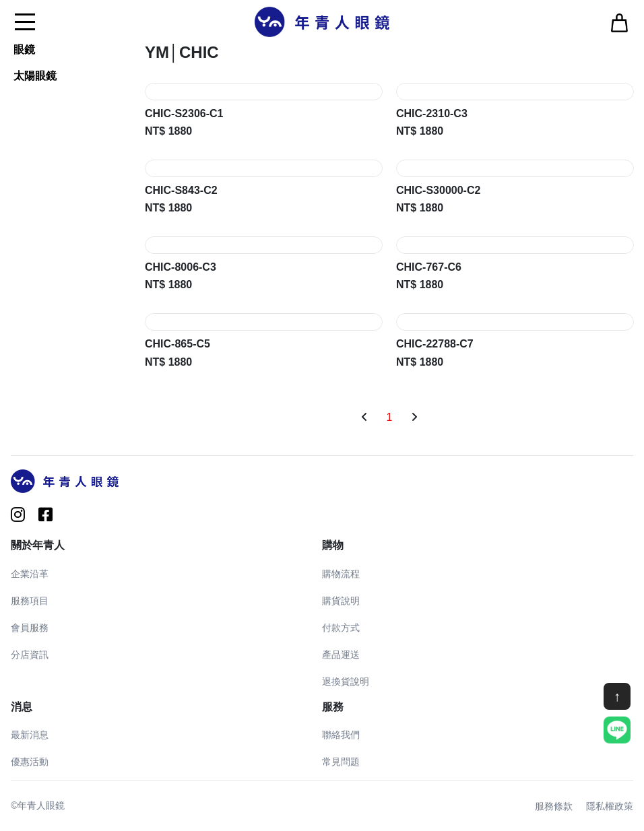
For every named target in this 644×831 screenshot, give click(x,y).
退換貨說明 (346, 682)
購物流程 (341, 574)
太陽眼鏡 (35, 76)
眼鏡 (24, 49)
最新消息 (30, 735)
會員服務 (30, 628)
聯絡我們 (341, 735)
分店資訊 (30, 655)
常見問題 (341, 762)
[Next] (414, 418)
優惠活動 (30, 762)
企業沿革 (30, 574)
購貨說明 (341, 601)
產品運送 (341, 655)
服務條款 (554, 806)
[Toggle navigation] (25, 22)
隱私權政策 (610, 806)
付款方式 (341, 628)
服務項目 (30, 601)
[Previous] (364, 418)
